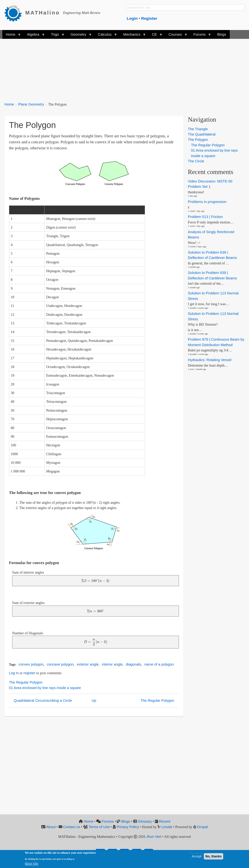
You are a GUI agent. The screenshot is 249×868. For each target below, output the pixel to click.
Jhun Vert (154, 837)
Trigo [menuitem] (56, 36)
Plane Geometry (31, 104)
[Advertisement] (110, 68)
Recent (165, 821)
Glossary (145, 821)
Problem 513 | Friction (205, 217)
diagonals (133, 664)
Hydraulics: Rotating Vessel (210, 360)
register (29, 673)
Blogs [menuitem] (222, 34)
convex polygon (31, 664)
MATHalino (43, 13)
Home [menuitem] (12, 36)
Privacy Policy (128, 827)
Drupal (203, 827)
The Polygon (198, 140)
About (51, 827)
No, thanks (214, 856)
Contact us (72, 827)
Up (94, 701)
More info (32, 864)
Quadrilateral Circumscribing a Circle (43, 701)
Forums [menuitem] (200, 36)
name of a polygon (159, 664)
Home (9, 104)
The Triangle (198, 129)
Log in (14, 673)
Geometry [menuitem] (79, 36)
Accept (197, 856)
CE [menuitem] (155, 36)
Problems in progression (207, 202)
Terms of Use (99, 827)
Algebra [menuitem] (34, 36)
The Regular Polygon (26, 682)
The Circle (196, 161)
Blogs (126, 821)
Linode (167, 827)
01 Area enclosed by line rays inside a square (45, 688)
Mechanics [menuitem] (133, 36)
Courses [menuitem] (176, 36)
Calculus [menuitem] (106, 36)
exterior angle (88, 664)
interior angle (112, 664)
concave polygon (60, 664)
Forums (108, 821)
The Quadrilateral (202, 134)
